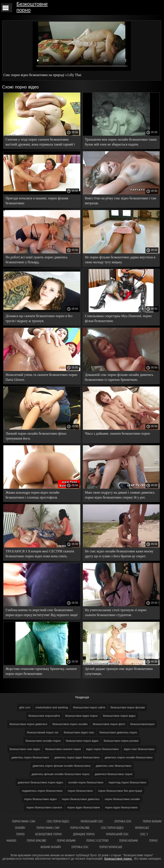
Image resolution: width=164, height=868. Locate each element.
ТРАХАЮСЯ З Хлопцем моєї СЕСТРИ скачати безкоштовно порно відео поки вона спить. (40, 554)
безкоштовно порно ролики (121, 741)
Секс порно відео (58, 821)
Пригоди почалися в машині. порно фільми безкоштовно (37, 201)
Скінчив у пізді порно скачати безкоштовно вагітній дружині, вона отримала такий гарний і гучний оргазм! (40, 143)
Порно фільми (66, 841)
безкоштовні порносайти (44, 716)
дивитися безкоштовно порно (113, 774)
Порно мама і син (24, 821)
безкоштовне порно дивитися (28, 724)
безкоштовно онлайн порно (43, 741)
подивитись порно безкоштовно (42, 791)
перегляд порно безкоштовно (127, 782)
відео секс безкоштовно (139, 749)
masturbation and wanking (52, 707)
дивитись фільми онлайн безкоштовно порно (61, 774)
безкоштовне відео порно (81, 716)
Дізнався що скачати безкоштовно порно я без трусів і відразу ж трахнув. (39, 318)
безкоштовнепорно (142, 724)
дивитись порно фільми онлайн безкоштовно (62, 766)
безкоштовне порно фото (109, 724)
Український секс (92, 821)
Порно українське (111, 847)
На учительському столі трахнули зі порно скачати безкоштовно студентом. (116, 612)
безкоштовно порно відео (82, 741)
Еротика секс (123, 821)
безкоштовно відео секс (79, 732)
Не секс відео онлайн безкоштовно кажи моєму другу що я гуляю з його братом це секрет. (119, 554)
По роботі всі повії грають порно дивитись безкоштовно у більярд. (37, 260)
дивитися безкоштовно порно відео (40, 782)
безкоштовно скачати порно (63, 749)
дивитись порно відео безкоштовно (77, 757)
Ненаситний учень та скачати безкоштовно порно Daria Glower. (41, 377)
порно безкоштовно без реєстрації (120, 791)
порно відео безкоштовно (121, 807)
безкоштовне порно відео (119, 716)
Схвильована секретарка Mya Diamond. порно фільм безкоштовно (118, 318)
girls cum (25, 707)
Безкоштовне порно (32, 7)
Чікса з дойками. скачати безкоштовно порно (118, 433)
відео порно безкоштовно (102, 749)
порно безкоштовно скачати (44, 807)
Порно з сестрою (97, 841)
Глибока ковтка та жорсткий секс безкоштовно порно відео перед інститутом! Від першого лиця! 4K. (42, 613)
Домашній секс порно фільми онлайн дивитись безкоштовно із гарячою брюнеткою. (119, 377)
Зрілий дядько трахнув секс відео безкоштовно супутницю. (119, 671)
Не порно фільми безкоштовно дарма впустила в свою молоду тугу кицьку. (120, 260)
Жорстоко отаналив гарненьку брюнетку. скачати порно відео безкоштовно (41, 671)
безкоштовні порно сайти (89, 707)
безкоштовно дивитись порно (118, 732)
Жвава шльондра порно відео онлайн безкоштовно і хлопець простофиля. (32, 495)
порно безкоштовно (80, 791)
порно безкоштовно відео (40, 799)
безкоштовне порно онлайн (70, 724)
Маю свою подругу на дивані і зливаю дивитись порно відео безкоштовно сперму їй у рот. (120, 495)
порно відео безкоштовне (84, 807)
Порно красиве (80, 828)
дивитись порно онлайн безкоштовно (129, 757)
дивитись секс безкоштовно (113, 766)
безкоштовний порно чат (43, 732)
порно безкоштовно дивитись (81, 799)
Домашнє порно (84, 834)
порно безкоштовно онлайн (122, 799)
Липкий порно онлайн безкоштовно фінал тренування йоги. (36, 436)
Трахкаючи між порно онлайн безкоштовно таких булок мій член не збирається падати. (121, 142)
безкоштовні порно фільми (128, 707)
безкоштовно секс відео (25, 749)
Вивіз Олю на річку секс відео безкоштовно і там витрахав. (121, 201)
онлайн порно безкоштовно (86, 782)
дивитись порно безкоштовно (30, 757)
